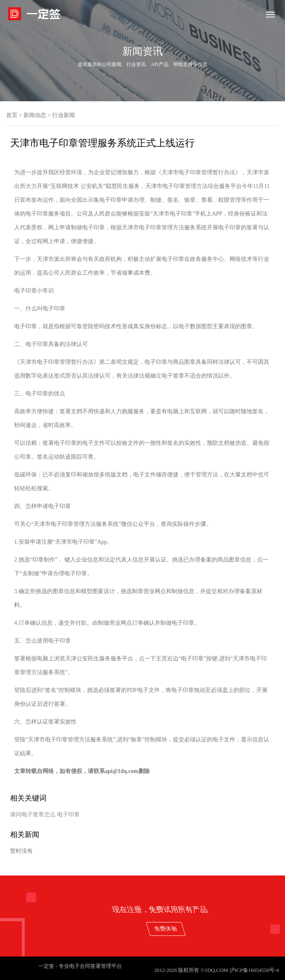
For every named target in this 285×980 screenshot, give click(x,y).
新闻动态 (35, 115)
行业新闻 (64, 115)
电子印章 (68, 815)
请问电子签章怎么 (33, 815)
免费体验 (259, 928)
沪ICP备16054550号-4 (254, 970)
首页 (12, 115)
